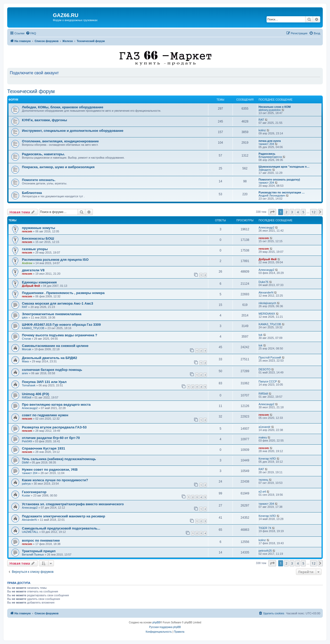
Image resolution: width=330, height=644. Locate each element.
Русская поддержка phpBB (165, 627)
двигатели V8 (33, 270)
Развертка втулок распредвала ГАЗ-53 (54, 427)
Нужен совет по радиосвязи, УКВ (50, 470)
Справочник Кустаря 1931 (43, 448)
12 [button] (313, 212)
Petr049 (27, 441)
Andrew (27, 263)
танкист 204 (266, 144)
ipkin (25, 317)
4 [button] (298, 212)
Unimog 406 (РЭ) (35, 394)
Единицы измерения (39, 282)
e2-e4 (262, 492)
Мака (25, 361)
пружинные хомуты (39, 228)
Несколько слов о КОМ (275, 107)
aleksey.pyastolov (270, 110)
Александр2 (266, 227)
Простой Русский (270, 357)
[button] (272, 212)
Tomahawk (29, 385)
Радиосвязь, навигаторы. (43, 154)
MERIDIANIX (267, 314)
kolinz (262, 130)
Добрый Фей (268, 259)
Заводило (265, 170)
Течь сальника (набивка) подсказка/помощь (59, 459)
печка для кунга (270, 141)
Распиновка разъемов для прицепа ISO (55, 260)
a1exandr (265, 427)
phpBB (156, 622)
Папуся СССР (268, 381)
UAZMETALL (30, 532)
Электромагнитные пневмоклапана (52, 314)
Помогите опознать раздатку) (279, 180)
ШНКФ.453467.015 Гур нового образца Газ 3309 (61, 325)
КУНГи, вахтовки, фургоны (44, 120)
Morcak (27, 349)
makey (263, 437)
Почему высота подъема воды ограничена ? (60, 335)
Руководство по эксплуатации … (282, 192)
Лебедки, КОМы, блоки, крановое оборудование (63, 107)
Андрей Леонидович (272, 195)
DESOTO (265, 369)
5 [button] (303, 212)
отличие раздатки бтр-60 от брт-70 (51, 438)
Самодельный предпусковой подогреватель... (61, 528)
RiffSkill (27, 397)
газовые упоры (35, 249)
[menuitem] (31, 33)
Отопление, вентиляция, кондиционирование (60, 141)
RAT (261, 120)
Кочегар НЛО (267, 459)
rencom (27, 231)
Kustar (26, 495)
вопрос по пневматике (41, 540)
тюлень (263, 480)
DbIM (25, 462)
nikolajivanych (267, 303)
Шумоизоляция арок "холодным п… (284, 167)
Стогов (26, 339)
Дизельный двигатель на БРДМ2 (49, 358)
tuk (261, 335)
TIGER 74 (265, 528)
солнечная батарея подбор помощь (52, 370)
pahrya (26, 484)
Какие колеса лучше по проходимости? (55, 480)
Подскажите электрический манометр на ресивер (64, 516)
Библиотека (32, 193)
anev (25, 373)
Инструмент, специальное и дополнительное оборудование (73, 131)
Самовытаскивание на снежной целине (55, 346)
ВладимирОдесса (270, 157)
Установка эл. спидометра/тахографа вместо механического (73, 504)
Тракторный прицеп (39, 551)
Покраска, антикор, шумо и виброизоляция (58, 167)
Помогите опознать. (39, 180)
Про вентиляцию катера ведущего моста (56, 405)
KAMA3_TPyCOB (33, 328)
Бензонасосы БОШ (38, 238)
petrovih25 (265, 551)
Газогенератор (34, 492)
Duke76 (263, 282)
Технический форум (31, 91)
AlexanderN (266, 292)
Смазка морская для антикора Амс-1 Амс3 (57, 303)
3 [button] (292, 212)
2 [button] (286, 212)
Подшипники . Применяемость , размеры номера (63, 293)
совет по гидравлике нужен (45, 415)
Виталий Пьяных (33, 555)
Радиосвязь (267, 154)
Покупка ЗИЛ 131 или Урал (44, 382)
